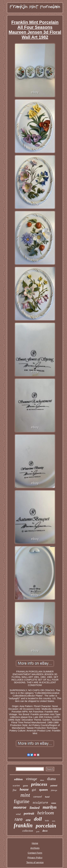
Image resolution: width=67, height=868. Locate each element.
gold (38, 831)
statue (54, 803)
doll (38, 819)
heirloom (46, 813)
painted (54, 786)
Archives (35, 848)
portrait (29, 813)
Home (35, 843)
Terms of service (35, 862)
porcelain (46, 826)
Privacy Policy (35, 858)
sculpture (40, 803)
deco (45, 831)
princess (39, 784)
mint (25, 795)
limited (35, 808)
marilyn (50, 807)
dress (42, 780)
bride (47, 821)
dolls (54, 821)
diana (51, 779)
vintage (32, 779)
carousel (38, 797)
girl (34, 790)
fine (15, 790)
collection (28, 831)
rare (19, 819)
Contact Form (35, 853)
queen (44, 790)
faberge (54, 790)
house (24, 789)
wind (18, 814)
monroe (20, 807)
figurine (22, 801)
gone (25, 786)
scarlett (16, 786)
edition (18, 779)
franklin (23, 825)
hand (47, 797)
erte (28, 820)
